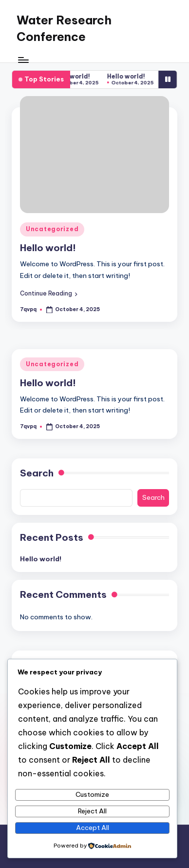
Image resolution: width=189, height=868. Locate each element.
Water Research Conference (64, 28)
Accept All (93, 828)
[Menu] (23, 60)
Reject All (92, 811)
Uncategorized (52, 229)
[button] (49, 294)
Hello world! (74, 76)
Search (37, 473)
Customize (92, 794)
